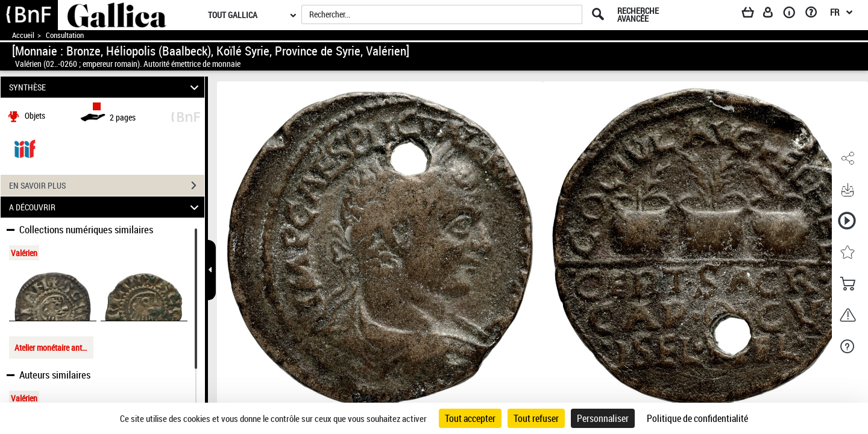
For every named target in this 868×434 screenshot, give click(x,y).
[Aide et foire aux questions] (815, 14)
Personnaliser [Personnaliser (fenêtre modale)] (603, 418)
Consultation (65, 35)
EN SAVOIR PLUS (107, 186)
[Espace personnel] (773, 14)
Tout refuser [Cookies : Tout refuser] (536, 418)
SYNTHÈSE (106, 87)
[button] (847, 159)
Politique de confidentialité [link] (697, 418)
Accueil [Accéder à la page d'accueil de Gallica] (23, 35)
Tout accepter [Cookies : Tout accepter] (470, 418)
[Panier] (753, 14)
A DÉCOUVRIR (106, 207)
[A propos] (793, 14)
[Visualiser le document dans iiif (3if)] (25, 148)
